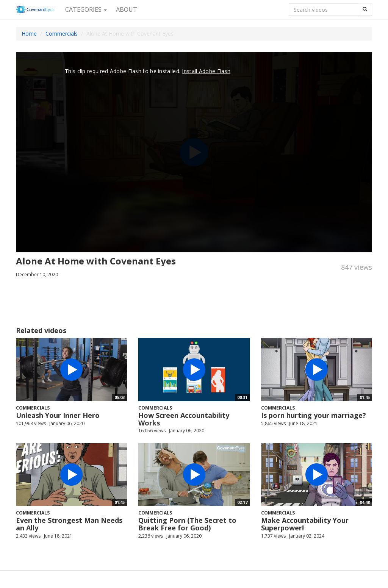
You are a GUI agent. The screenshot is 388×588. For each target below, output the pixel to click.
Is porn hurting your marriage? (314, 415)
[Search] (365, 9)
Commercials (62, 34)
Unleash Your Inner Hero (58, 415)
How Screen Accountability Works (184, 419)
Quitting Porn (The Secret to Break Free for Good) (187, 524)
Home (29, 34)
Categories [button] (86, 9)
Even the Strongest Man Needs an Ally (69, 524)
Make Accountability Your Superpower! (305, 524)
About (127, 9)
